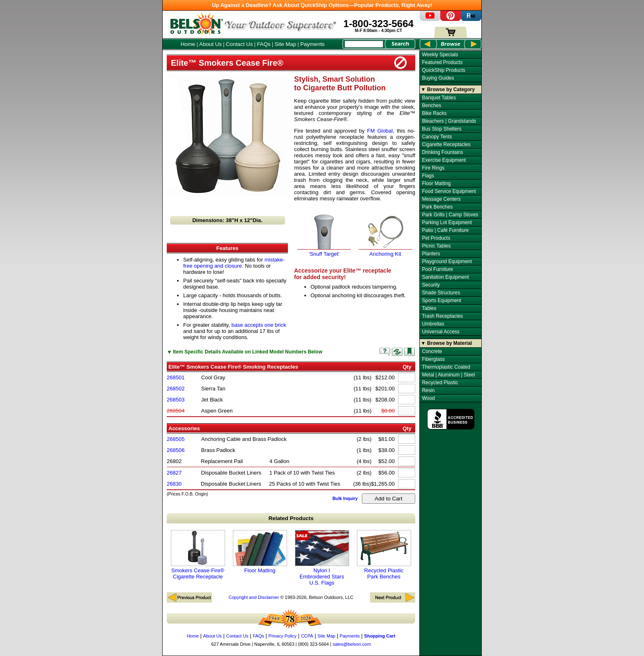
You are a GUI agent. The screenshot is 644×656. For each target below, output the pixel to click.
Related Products (291, 518)
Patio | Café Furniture (445, 230)
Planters (431, 254)
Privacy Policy (283, 636)
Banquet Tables (439, 98)
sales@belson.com (352, 644)
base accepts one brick (259, 325)
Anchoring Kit (385, 251)
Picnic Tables (436, 246)
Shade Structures (441, 293)
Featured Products (442, 62)
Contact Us (239, 44)
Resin (428, 390)
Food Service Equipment (449, 191)
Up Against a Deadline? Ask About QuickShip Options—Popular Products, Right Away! (322, 5)
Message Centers (441, 199)
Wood (428, 398)
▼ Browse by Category (448, 89)
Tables (429, 308)
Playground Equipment (447, 261)
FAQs (263, 44)
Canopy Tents (437, 137)
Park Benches (437, 207)
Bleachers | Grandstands (449, 121)
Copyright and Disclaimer (254, 597)
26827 (174, 473)
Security (431, 285)
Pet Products (436, 238)
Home (188, 44)
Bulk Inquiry (345, 498)
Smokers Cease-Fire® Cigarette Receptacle (198, 555)
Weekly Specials (440, 55)
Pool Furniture (437, 269)
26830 (174, 484)
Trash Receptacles (442, 316)
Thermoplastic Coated (446, 367)
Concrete (432, 351)
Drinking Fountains (442, 152)
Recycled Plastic (440, 383)
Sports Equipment (441, 300)
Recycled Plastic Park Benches (384, 555)
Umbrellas (433, 324)
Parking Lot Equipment (447, 222)
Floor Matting (260, 552)
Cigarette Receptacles (446, 145)
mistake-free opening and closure (234, 263)
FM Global (380, 131)
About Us (210, 44)
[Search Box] (364, 44)
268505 (176, 439)
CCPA (307, 636)
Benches (431, 106)
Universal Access (440, 332)
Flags (428, 176)
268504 (176, 411)
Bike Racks (434, 113)
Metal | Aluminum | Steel (448, 375)
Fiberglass (433, 359)
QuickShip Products (443, 70)
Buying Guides (438, 78)
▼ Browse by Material (447, 343)
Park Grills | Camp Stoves (450, 215)
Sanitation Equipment (445, 277)
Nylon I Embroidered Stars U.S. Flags (322, 558)
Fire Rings (433, 168)
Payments (312, 44)
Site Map (286, 44)
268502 (176, 389)
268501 (176, 377)
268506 (176, 450)
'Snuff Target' (324, 251)
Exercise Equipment (444, 160)
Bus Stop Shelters (442, 129)
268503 (176, 400)
